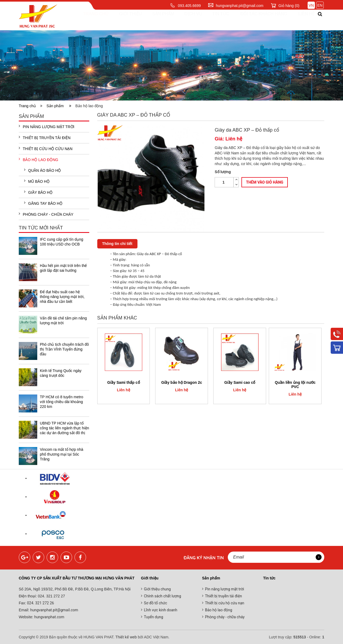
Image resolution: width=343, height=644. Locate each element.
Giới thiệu (126, 20)
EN (320, 5)
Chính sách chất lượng (163, 596)
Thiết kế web (126, 637)
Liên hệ (301, 20)
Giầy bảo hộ (38, 192)
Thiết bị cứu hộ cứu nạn (46, 148)
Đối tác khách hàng (258, 20)
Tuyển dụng (154, 617)
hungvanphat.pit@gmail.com (240, 6)
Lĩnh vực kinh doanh (161, 610)
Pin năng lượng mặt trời (46, 126)
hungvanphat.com (49, 617)
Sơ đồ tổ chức (156, 603)
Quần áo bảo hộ (42, 170)
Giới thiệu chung (157, 589)
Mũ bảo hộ (37, 181)
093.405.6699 (189, 6)
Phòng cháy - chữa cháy (46, 214)
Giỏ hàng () (289, 6)
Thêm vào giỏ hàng (265, 183)
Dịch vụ (188, 20)
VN (311, 5)
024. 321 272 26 (40, 603)
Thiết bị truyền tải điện (45, 137)
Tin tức (215, 20)
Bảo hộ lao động (38, 159)
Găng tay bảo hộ (43, 203)
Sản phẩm (158, 20)
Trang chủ (92, 20)
